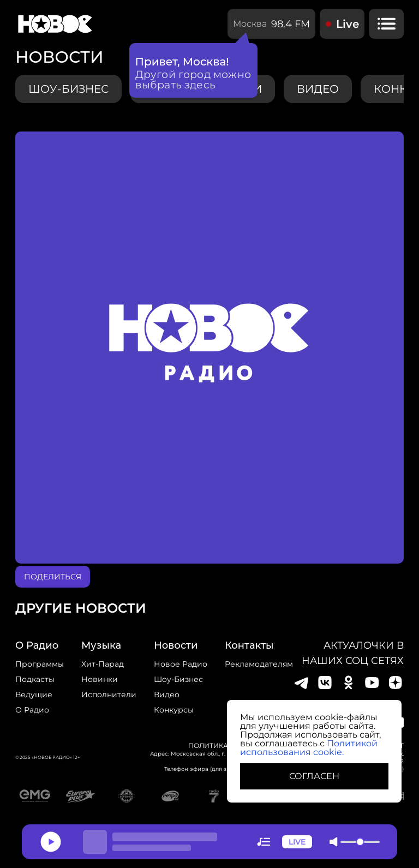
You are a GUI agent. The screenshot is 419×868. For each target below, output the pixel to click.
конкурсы (174, 710)
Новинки (100, 679)
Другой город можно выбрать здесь (193, 80)
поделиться (53, 577)
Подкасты (35, 679)
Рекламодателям (259, 664)
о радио (37, 645)
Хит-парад (103, 664)
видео (318, 89)
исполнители (109, 695)
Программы (40, 664)
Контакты (249, 645)
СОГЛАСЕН (314, 776)
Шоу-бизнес (68, 89)
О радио (32, 710)
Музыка (101, 645)
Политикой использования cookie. (309, 748)
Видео (167, 695)
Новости (176, 645)
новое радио (181, 664)
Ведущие (34, 695)
